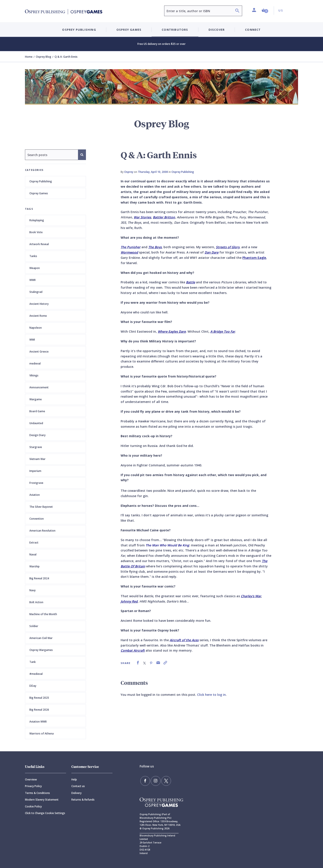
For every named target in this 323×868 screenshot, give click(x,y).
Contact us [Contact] (78, 786)
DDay (33, 686)
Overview (31, 779)
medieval (35, 363)
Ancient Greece (39, 352)
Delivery (76, 793)
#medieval (36, 674)
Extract (34, 543)
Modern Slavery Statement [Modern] (42, 800)
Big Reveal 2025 (39, 698)
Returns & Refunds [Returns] (83, 800)
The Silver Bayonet (41, 507)
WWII (32, 280)
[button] (265, 10)
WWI (32, 340)
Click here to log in (211, 695)
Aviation (35, 495)
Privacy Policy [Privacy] (33, 786)
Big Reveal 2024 (39, 578)
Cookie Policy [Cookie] (33, 806)
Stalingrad (36, 292)
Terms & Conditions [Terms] (37, 793)
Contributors (175, 30)
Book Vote (36, 232)
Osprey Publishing (41, 181)
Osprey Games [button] (129, 30)
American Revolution (42, 531)
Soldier (34, 626)
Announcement (39, 387)
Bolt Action (36, 602)
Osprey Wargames (41, 650)
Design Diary (37, 435)
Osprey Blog (44, 57)
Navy (32, 590)
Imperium (35, 471)
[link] (138, 663)
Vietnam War (37, 459)
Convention (37, 519)
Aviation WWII (38, 722)
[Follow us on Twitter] (164, 780)
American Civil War (41, 638)
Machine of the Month (43, 614)
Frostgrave (36, 483)
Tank (33, 662)
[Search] (237, 11)
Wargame (36, 399)
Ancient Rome (38, 316)
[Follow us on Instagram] (154, 780)
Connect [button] (253, 30)
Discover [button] (217, 30)
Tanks (33, 256)
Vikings (34, 375)
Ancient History (39, 304)
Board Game (37, 411)
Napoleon (36, 328)
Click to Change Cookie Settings (45, 813)
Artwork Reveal (39, 244)
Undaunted (36, 423)
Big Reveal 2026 (39, 710)
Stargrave (36, 447)
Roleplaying (37, 220)
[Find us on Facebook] (145, 780)
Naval (33, 554)
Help (74, 779)
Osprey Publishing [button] (79, 30)
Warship (34, 566)
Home (29, 57)
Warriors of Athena (42, 734)
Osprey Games (39, 193)
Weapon (35, 268)
